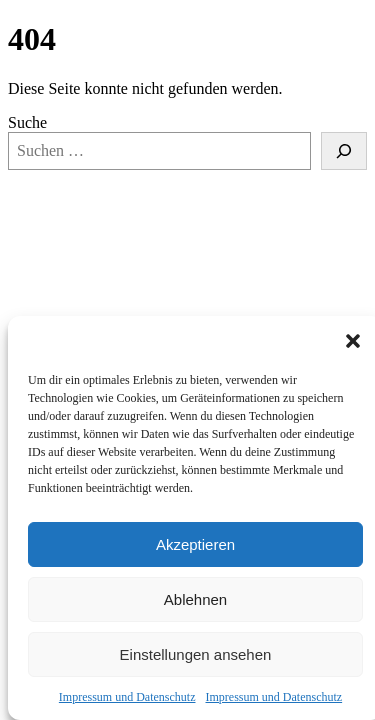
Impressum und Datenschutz (127, 697)
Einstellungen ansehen (196, 654)
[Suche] (344, 151)
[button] (353, 341)
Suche (27, 122)
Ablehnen (195, 599)
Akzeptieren (195, 544)
